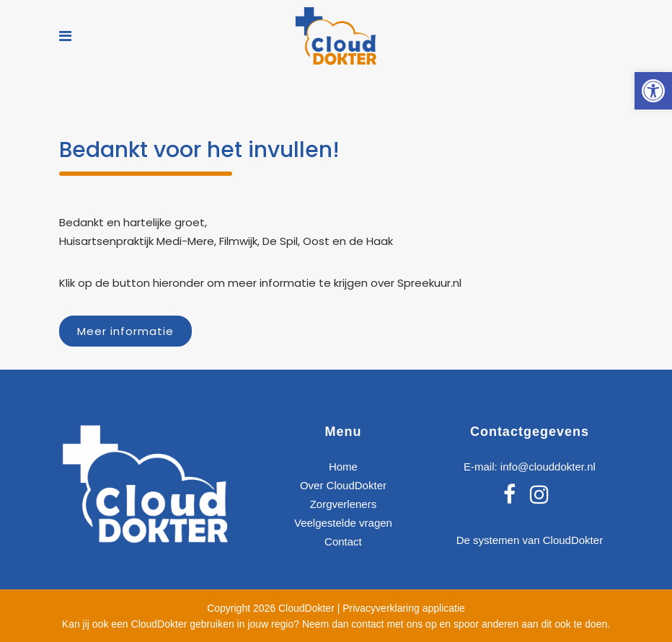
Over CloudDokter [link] (343, 485)
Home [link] (343, 467)
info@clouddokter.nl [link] (548, 467)
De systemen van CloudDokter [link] (530, 540)
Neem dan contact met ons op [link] (370, 624)
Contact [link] (343, 541)
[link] (653, 91)
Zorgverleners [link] (344, 504)
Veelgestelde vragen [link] (343, 523)
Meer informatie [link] (125, 331)
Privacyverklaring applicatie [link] (404, 608)
